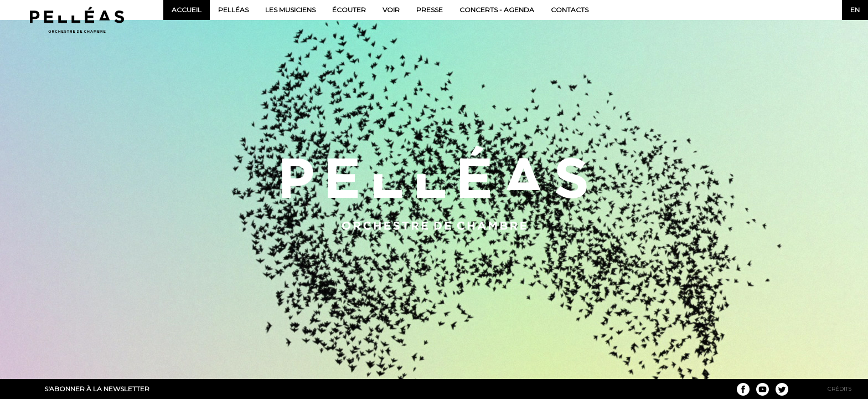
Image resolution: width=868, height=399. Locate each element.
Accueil (187, 10)
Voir (391, 10)
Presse (430, 10)
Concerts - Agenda (497, 10)
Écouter (349, 10)
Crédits (839, 389)
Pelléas (233, 10)
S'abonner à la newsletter (97, 389)
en (855, 10)
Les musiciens (290, 10)
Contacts (570, 10)
